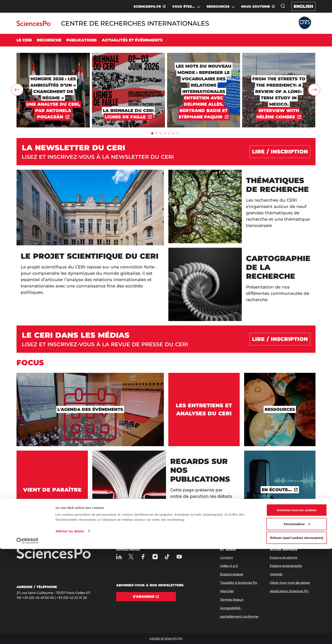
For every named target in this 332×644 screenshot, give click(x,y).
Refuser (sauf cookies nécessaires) (297, 633)
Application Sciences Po (289, 591)
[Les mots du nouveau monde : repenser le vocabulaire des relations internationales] (204, 55)
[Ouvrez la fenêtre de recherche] (283, 6)
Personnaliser (297, 619)
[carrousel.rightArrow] (314, 90)
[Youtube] (179, 557)
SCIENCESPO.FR (147, 6)
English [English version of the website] (303, 6)
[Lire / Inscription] (280, 152)
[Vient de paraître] (52, 490)
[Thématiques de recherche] (242, 206)
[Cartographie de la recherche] (242, 284)
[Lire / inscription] (280, 339)
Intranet (276, 574)
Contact (226, 557)
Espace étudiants (284, 557)
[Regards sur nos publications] (166, 490)
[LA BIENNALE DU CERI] (128, 55)
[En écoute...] (280, 490)
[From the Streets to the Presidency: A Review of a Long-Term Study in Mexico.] (279, 55)
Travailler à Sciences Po (239, 583)
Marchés (227, 591)
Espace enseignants (286, 566)
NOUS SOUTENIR (256, 6)
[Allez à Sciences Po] (54, 553)
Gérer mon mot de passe (290, 583)
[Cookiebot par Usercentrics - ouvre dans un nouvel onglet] (27, 636)
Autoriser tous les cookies (297, 605)
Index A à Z (229, 566)
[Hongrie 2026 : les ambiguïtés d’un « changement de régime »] (53, 55)
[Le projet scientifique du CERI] (90, 245)
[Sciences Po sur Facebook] (143, 557)
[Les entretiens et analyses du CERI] (204, 410)
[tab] (152, 133)
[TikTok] (167, 557)
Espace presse (232, 574)
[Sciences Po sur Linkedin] (119, 557)
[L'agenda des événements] (90, 410)
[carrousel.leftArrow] (17, 90)
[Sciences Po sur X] (131, 557)
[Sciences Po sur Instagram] (155, 557)
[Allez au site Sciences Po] (33, 25)
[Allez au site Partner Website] (305, 23)
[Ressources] (280, 410)
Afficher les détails (70, 626)
